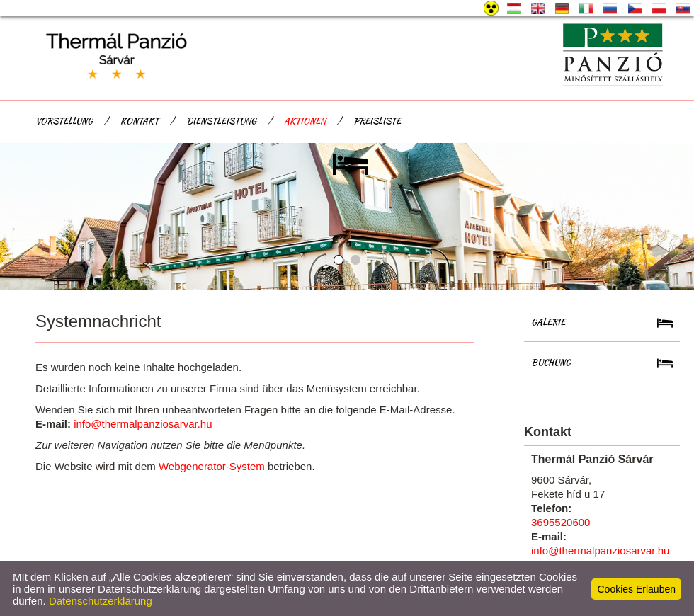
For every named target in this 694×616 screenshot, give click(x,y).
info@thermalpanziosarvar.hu (143, 424)
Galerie (548, 322)
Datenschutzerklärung (101, 601)
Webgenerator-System (212, 466)
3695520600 (561, 522)
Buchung (551, 362)
